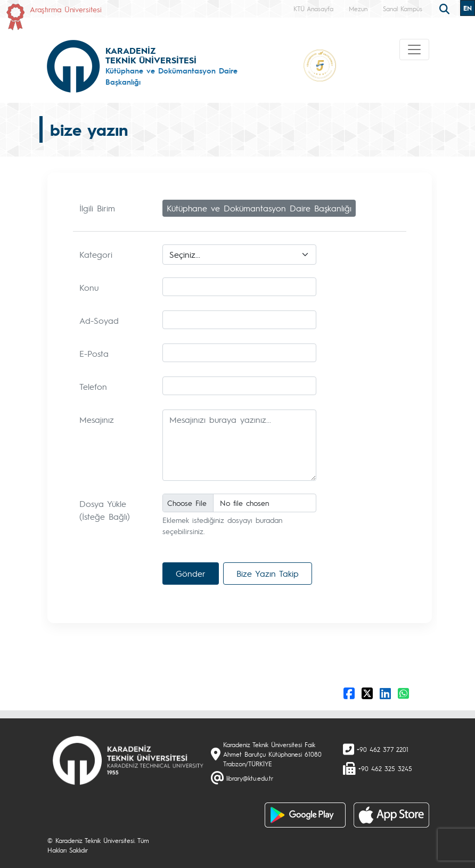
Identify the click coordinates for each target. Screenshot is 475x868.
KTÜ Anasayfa (313, 9)
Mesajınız (97, 419)
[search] (446, 8)
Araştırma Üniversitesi (66, 9)
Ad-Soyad (99, 320)
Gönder (191, 573)
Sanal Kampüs (403, 9)
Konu (89, 287)
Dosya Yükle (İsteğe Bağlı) (105, 510)
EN (468, 8)
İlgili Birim (97, 208)
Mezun (358, 9)
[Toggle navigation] (414, 50)
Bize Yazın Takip (268, 573)
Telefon (93, 386)
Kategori (96, 254)
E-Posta (94, 353)
